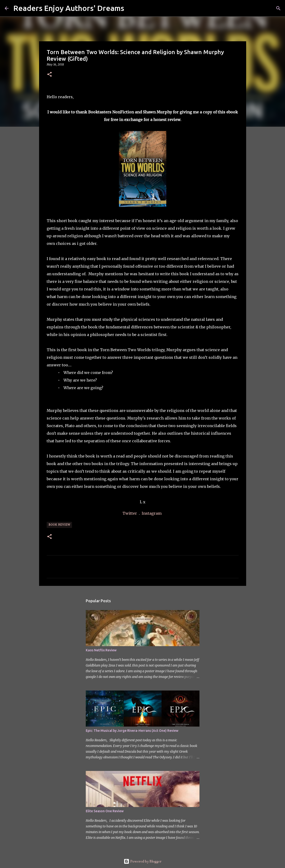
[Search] (131, 8)
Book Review (59, 525)
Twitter (130, 513)
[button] (50, 75)
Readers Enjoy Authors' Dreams (69, 8)
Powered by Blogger (143, 861)
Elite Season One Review (105, 811)
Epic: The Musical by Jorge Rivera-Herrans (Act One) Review (132, 731)
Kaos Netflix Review (101, 650)
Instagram (152, 513)
